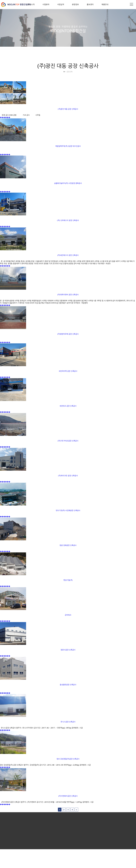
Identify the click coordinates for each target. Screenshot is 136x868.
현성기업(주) (68, 580)
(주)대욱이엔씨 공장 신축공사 (68, 295)
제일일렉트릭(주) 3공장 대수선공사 (68, 146)
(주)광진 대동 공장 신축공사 (68, 109)
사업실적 (61, 4)
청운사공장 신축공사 (68, 650)
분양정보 (75, 4)
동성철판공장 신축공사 (68, 685)
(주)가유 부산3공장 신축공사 (68, 441)
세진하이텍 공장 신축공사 (68, 371)
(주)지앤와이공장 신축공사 (68, 796)
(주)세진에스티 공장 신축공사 (68, 255)
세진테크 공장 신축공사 (68, 406)
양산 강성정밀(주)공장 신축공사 (68, 759)
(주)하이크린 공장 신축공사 (68, 476)
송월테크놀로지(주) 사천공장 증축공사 (68, 183)
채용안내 (105, 4)
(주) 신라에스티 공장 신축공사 (68, 220)
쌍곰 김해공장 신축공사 (68, 545)
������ (5, 117)
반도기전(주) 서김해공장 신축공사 (68, 510)
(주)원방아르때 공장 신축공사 (68, 334)
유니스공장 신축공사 (68, 722)
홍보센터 (90, 4)
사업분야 (46, 4)
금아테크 (68, 615)
